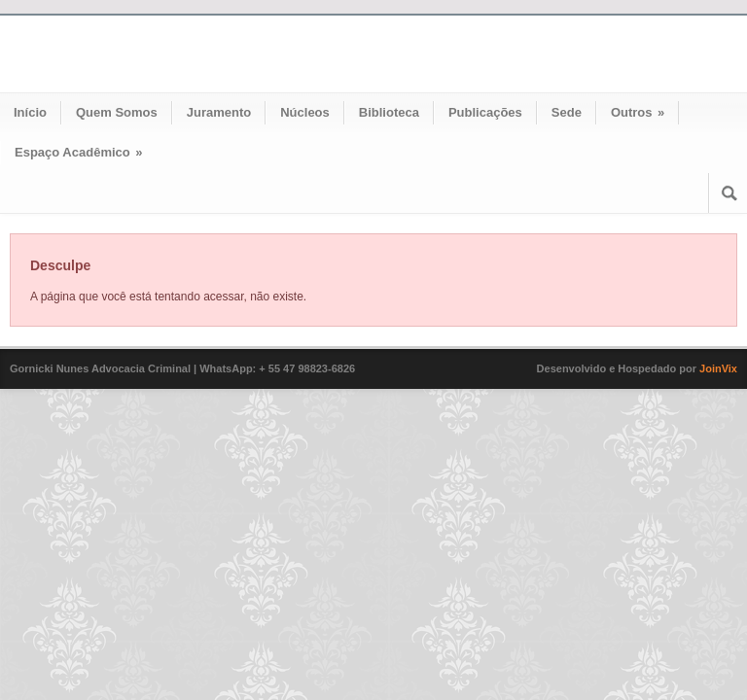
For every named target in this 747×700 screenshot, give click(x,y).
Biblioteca (389, 112)
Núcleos (305, 112)
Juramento (219, 112)
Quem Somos (117, 112)
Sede (567, 112)
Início (30, 112)
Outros (638, 112)
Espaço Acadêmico (79, 152)
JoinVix (718, 368)
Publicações (485, 112)
